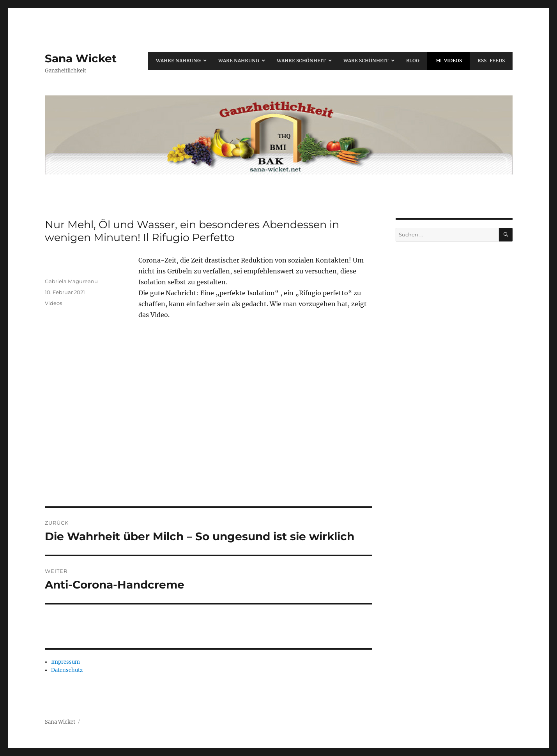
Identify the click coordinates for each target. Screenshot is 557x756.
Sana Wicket (81, 58)
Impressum (65, 662)
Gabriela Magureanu (71, 281)
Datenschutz (67, 670)
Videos (53, 303)
